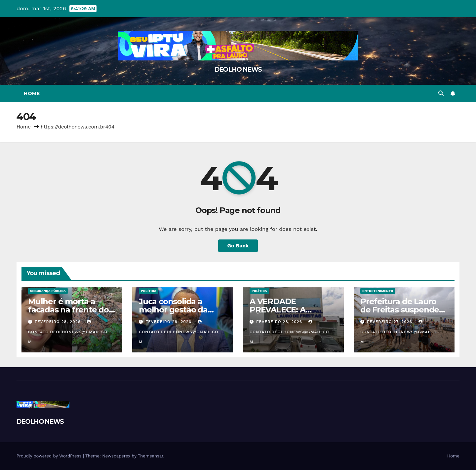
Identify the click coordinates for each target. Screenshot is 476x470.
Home (32, 93)
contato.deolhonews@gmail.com (68, 332)
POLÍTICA (149, 291)
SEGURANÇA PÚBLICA (48, 291)
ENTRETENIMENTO (378, 291)
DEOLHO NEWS (238, 70)
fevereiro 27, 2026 (390, 322)
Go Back (238, 246)
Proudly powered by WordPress (50, 456)
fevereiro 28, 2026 (59, 322)
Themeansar (151, 456)
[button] (441, 93)
